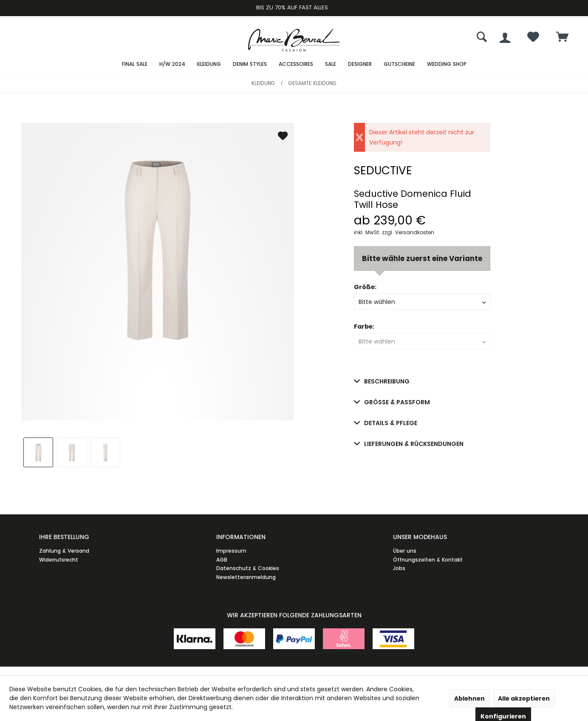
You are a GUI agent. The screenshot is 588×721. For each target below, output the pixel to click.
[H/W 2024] (172, 64)
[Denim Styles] (250, 64)
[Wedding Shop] (447, 64)
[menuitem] (563, 38)
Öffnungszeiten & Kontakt (428, 560)
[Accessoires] (296, 64)
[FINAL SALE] (135, 64)
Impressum (231, 551)
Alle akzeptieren (524, 698)
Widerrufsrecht (59, 560)
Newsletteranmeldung (246, 577)
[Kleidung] (209, 64)
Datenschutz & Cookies (248, 568)
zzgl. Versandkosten (408, 232)
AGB (222, 560)
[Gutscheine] (399, 64)
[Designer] (360, 64)
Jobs (399, 568)
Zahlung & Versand (64, 551)
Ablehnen (469, 698)
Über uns (405, 551)
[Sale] (331, 64)
